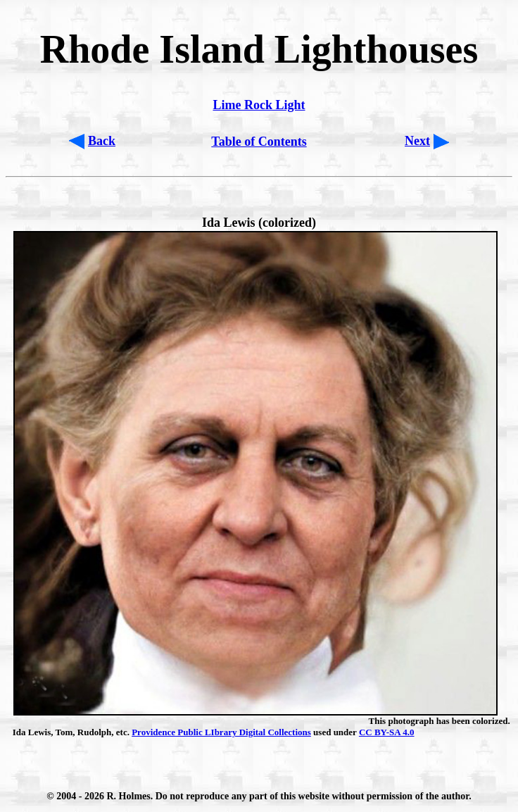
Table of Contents (259, 142)
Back (102, 141)
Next (417, 141)
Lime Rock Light (259, 105)
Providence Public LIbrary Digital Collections (221, 732)
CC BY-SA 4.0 (387, 732)
